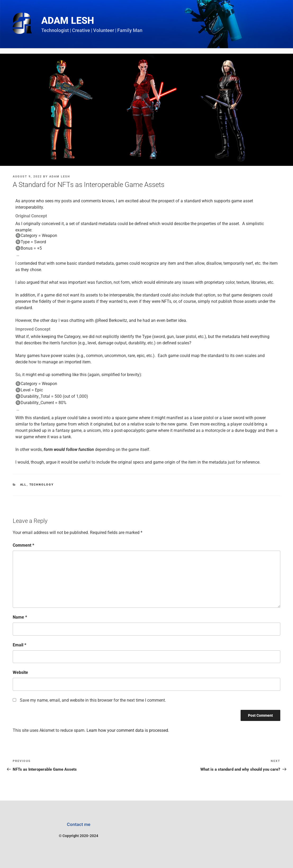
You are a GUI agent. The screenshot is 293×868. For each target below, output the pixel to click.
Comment (23, 545)
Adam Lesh (68, 21)
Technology (42, 485)
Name (20, 617)
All (23, 485)
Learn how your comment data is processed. (128, 730)
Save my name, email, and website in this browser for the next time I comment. (93, 700)
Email (19, 645)
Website (20, 672)
